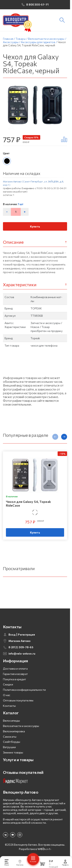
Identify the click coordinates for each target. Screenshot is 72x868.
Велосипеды (11, 722)
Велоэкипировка (14, 733)
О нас (7, 696)
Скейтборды (12, 743)
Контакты (9, 707)
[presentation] (55, 438)
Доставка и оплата (15, 670)
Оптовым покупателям (18, 702)
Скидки (8, 686)
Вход (12, 636)
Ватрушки (9, 748)
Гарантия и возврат (15, 675)
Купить (35, 228)
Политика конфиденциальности (24, 691)
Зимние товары (13, 754)
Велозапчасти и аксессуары (21, 727)
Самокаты (10, 738)
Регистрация (26, 636)
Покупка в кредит (15, 680)
